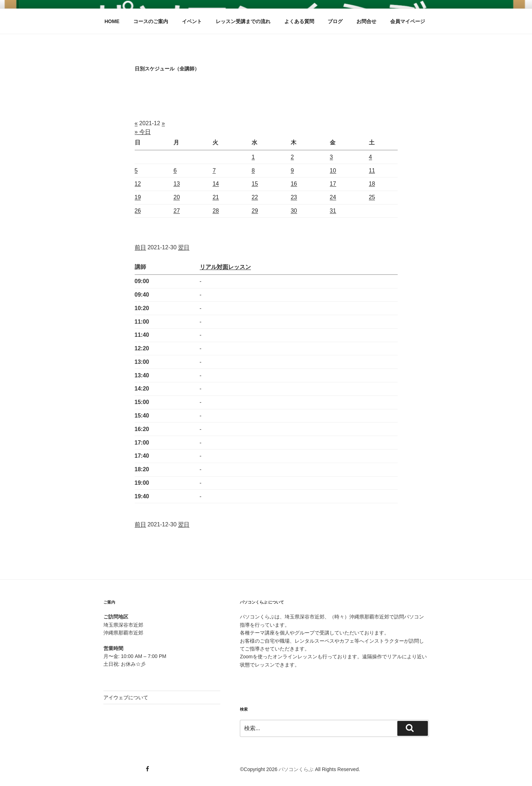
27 (177, 211)
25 (372, 197)
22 (255, 197)
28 (216, 211)
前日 (140, 247)
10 (333, 171)
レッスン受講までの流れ (243, 21)
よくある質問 (299, 21)
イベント (192, 21)
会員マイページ (408, 21)
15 (255, 184)
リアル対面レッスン (225, 267)
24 (333, 197)
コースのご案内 (151, 21)
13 (177, 184)
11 (372, 171)
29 (255, 211)
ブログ (335, 21)
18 (372, 184)
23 (294, 197)
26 (138, 211)
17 (333, 184)
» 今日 (143, 132)
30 (294, 211)
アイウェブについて (126, 697)
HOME (112, 21)
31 (333, 211)
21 (216, 197)
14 (216, 184)
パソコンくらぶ (296, 769)
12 (138, 184)
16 (294, 184)
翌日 (184, 247)
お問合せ (366, 21)
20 (177, 197)
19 (138, 197)
